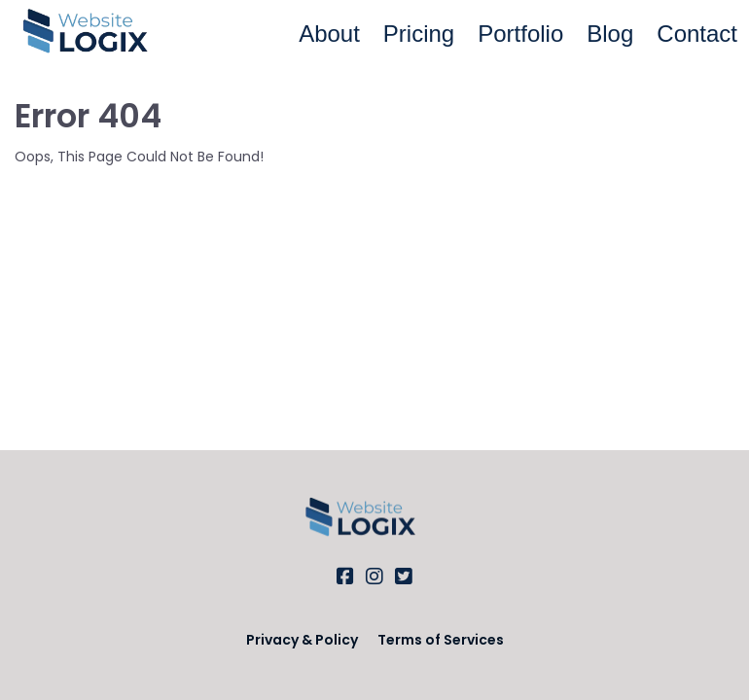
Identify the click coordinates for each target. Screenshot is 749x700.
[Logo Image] (101, 34)
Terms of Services (441, 640)
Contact (697, 34)
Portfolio (520, 34)
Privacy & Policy (302, 640)
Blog (610, 34)
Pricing (419, 34)
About (329, 34)
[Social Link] (345, 577)
